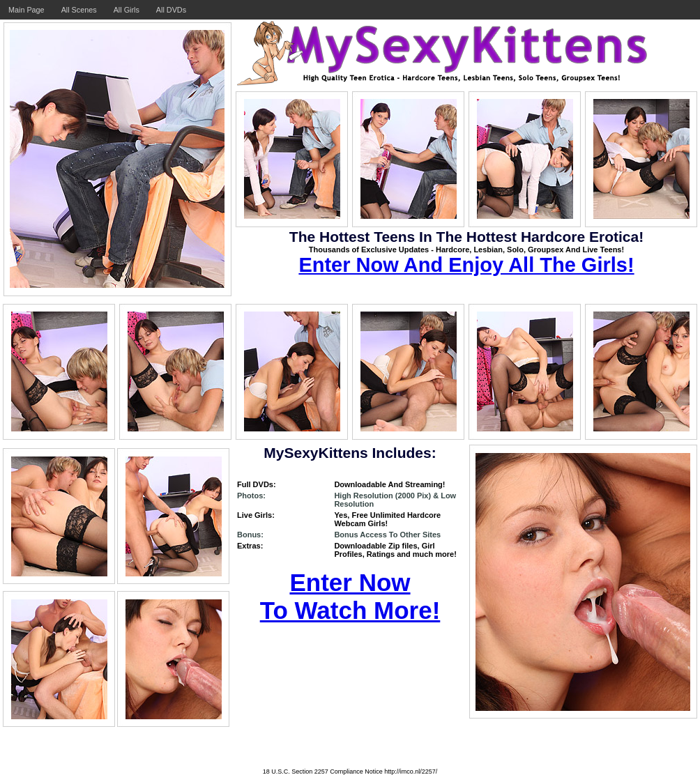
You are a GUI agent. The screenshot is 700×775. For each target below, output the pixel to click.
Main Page (26, 10)
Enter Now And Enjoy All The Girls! (466, 265)
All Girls (127, 10)
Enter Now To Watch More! (350, 596)
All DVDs (171, 10)
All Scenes (79, 10)
